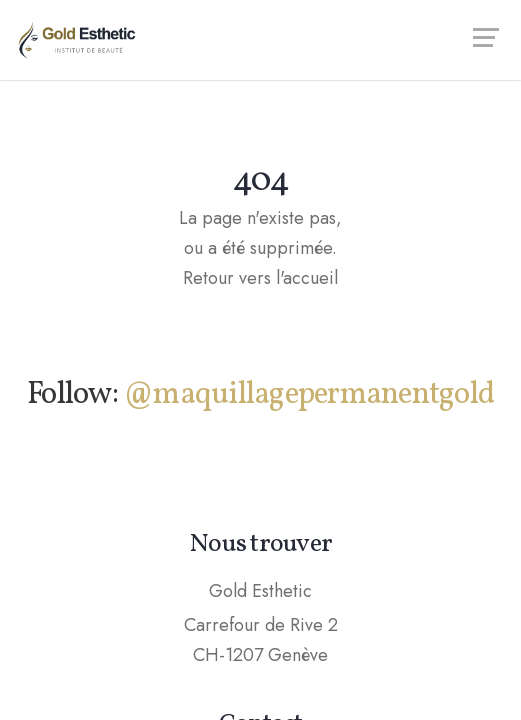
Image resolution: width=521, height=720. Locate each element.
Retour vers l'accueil (260, 278)
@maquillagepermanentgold (308, 395)
